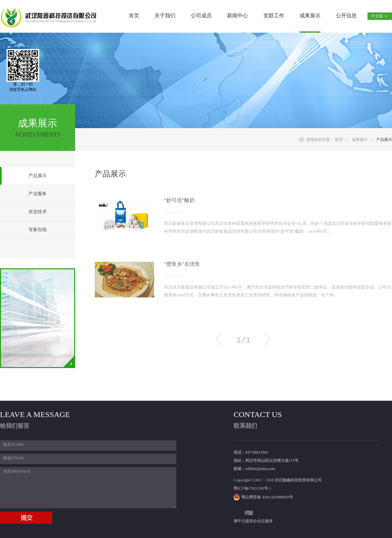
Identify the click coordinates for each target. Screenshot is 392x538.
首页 (134, 16)
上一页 (219, 339)
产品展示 (384, 140)
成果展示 (360, 140)
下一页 (268, 339)
